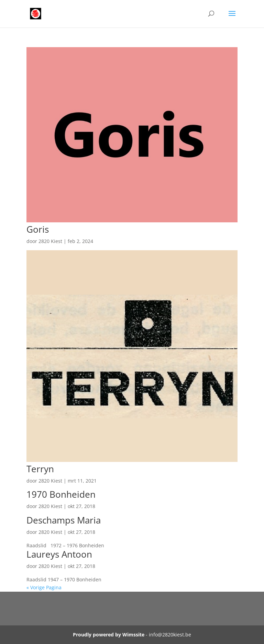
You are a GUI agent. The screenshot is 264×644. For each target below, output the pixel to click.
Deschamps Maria (64, 520)
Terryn (40, 469)
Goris (38, 229)
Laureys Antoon (59, 554)
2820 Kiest (50, 241)
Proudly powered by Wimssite (109, 635)
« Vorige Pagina (44, 587)
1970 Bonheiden (61, 494)
